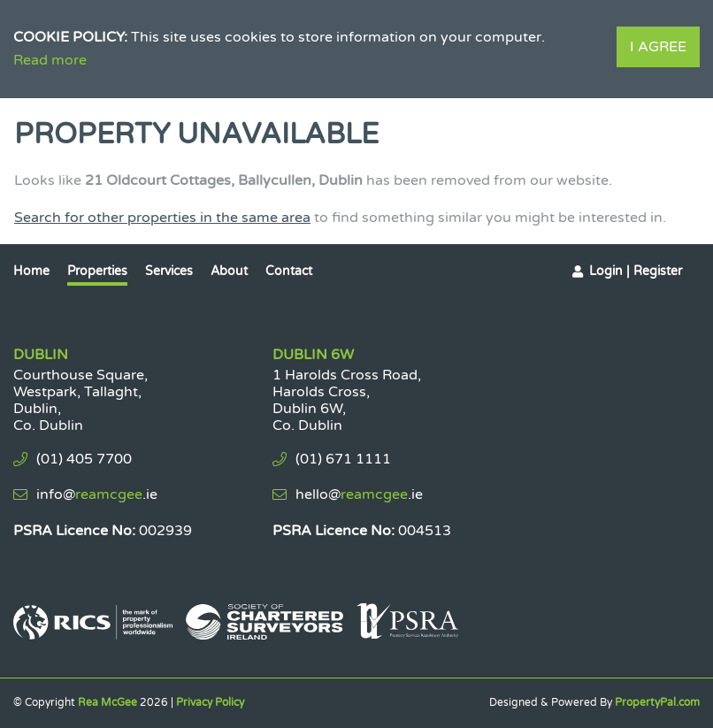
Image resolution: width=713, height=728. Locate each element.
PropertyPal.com (657, 702)
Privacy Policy (210, 702)
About (229, 271)
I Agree (658, 47)
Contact (289, 271)
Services (169, 271)
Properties (97, 271)
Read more (50, 60)
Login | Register (636, 271)
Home (31, 271)
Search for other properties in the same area (162, 218)
